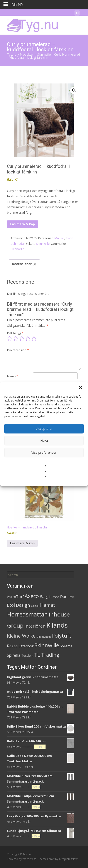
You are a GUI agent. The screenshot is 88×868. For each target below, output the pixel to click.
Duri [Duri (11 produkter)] (64, 597)
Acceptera (44, 428)
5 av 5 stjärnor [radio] (34, 338)
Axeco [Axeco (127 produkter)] (32, 596)
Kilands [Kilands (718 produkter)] (57, 625)
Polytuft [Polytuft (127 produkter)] (61, 636)
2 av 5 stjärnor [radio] (16, 338)
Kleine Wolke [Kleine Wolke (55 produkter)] (21, 636)
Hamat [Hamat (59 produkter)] (48, 605)
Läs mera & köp (23, 224)
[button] (81, 388)
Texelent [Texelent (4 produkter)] (27, 656)
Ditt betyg (15, 333)
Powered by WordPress (22, 859)
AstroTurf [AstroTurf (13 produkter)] (15, 597)
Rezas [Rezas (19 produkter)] (12, 646)
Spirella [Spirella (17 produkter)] (14, 655)
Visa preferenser (44, 452)
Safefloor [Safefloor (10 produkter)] (26, 646)
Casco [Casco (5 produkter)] (55, 597)
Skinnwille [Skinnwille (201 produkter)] (47, 645)
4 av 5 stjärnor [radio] (28, 338)
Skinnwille (43, 244)
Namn (13, 376)
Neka (44, 440)
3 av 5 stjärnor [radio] (22, 338)
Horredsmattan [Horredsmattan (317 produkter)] (27, 614)
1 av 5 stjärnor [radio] (10, 338)
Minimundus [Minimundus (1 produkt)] (44, 637)
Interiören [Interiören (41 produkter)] (35, 626)
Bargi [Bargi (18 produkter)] (45, 596)
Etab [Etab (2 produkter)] (71, 597)
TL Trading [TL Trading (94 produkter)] (47, 655)
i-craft (51, 859)
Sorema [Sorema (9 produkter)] (66, 646)
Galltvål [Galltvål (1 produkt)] (35, 606)
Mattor (59, 238)
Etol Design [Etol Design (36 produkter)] (19, 605)
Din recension (18, 350)
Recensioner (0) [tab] (24, 264)
